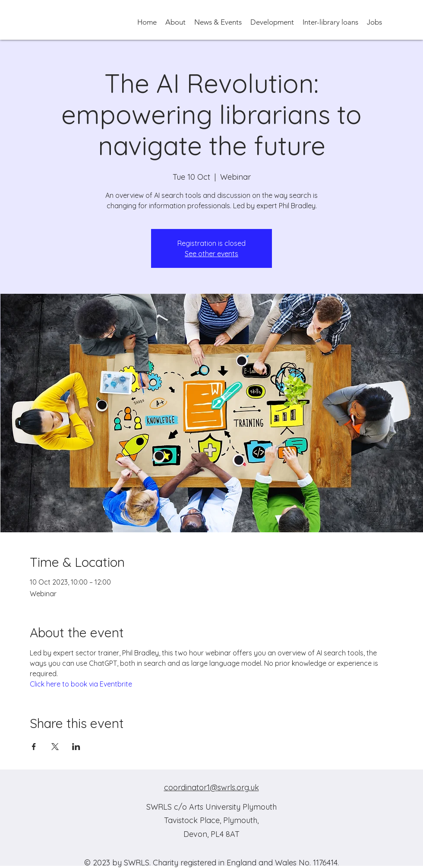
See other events (211, 254)
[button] (175, 22)
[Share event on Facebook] (34, 747)
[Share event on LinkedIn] (76, 747)
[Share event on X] (55, 747)
